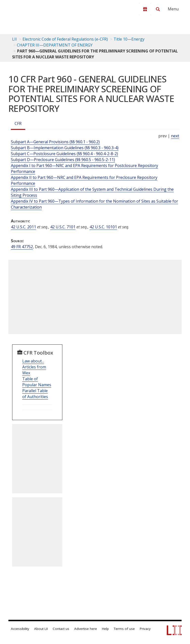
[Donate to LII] (145, 9)
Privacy (145, 629)
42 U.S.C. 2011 (24, 227)
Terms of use (124, 629)
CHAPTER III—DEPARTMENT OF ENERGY (55, 45)
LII (14, 39)
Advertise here (86, 629)
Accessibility (20, 629)
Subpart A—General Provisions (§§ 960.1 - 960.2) (55, 142)
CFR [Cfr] (18, 123)
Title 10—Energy (129, 39)
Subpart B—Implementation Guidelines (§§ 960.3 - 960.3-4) (65, 148)
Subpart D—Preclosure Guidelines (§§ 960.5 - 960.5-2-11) (63, 160)
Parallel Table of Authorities (35, 394)
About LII (41, 629)
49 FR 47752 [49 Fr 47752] (22, 247)
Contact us (61, 629)
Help (105, 629)
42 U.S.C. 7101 (63, 227)
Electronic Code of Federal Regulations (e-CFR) (65, 39)
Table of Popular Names (37, 382)
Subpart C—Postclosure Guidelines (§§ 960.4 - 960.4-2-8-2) (64, 154)
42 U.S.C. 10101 (103, 227)
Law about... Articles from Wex (34, 367)
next (175, 136)
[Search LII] (158, 9)
